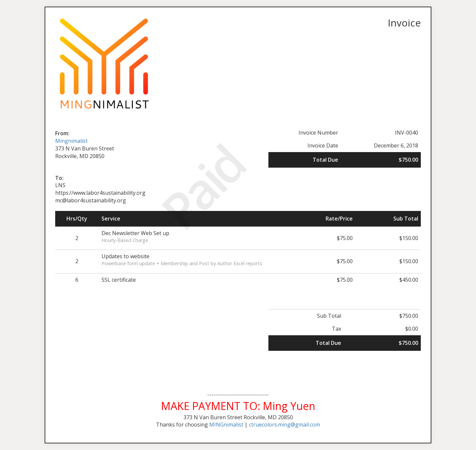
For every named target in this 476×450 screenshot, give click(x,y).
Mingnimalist (71, 141)
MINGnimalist (226, 425)
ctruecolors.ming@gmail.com (284, 425)
